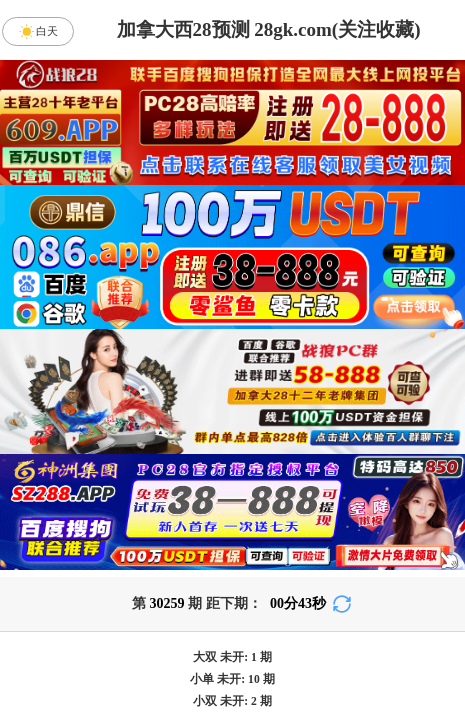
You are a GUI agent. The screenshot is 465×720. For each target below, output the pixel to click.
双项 (118, 699)
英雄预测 (233, 593)
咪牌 (368, 398)
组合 (63, 646)
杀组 (176, 646)
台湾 (289, 487)
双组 (340, 699)
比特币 (402, 487)
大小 (289, 646)
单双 (402, 646)
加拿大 (63, 487)
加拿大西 (176, 487)
